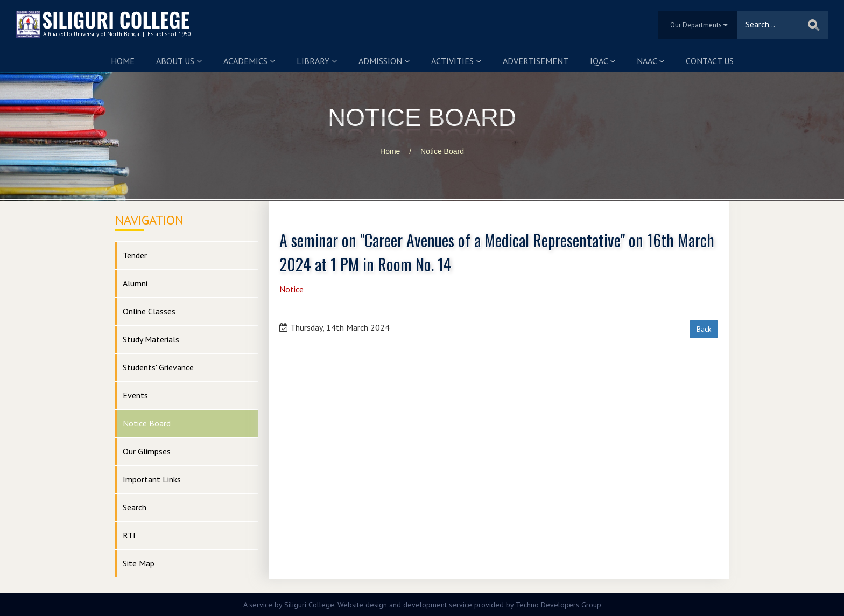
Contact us (710, 61)
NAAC (650, 61)
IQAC (603, 61)
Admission (384, 61)
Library (317, 61)
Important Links (152, 479)
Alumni (135, 283)
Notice (291, 289)
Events (135, 395)
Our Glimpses (147, 451)
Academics (249, 61)
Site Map (139, 563)
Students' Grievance (158, 367)
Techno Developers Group (558, 605)
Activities (456, 61)
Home (123, 61)
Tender (135, 255)
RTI (129, 535)
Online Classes (149, 311)
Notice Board (442, 151)
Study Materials (151, 339)
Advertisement (536, 61)
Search (135, 507)
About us (179, 61)
